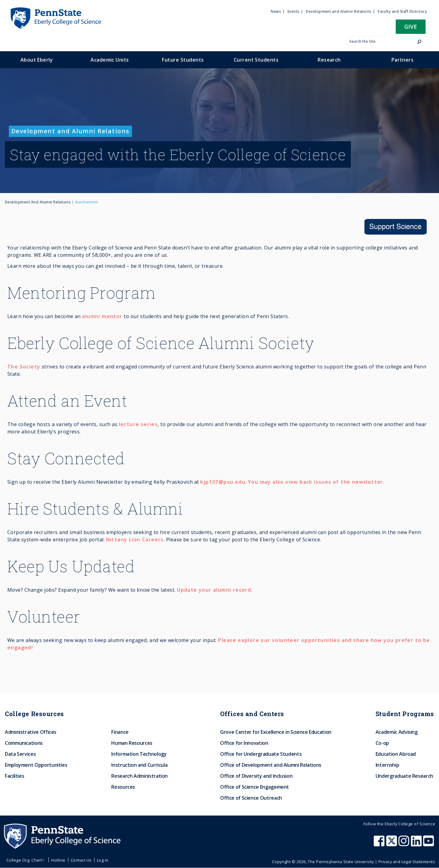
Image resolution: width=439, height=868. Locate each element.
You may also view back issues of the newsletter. (316, 482)
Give (411, 26)
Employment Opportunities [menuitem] (36, 765)
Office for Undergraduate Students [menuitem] (261, 754)
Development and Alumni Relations (38, 202)
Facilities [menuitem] (14, 776)
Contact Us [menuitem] (81, 860)
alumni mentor (102, 316)
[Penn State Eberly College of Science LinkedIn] (417, 844)
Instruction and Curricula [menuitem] (139, 765)
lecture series (138, 424)
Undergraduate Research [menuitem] (404, 776)
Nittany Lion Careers (135, 540)
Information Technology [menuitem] (139, 754)
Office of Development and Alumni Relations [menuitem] (271, 765)
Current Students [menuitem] (256, 60)
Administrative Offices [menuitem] (31, 732)
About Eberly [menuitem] (37, 60)
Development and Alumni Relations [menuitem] (338, 11)
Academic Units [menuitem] (110, 60)
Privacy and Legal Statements (407, 862)
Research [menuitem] (329, 60)
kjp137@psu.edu (223, 482)
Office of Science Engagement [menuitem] (255, 787)
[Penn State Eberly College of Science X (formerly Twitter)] (392, 844)
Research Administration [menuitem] (139, 776)
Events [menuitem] (293, 11)
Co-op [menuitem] (382, 743)
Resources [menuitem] (123, 787)
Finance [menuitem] (120, 732)
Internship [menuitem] (387, 765)
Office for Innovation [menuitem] (244, 743)
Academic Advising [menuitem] (397, 732)
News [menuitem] (276, 11)
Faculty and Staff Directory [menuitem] (402, 11)
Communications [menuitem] (24, 743)
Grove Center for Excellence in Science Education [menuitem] (276, 732)
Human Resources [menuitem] (132, 743)
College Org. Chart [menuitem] (26, 860)
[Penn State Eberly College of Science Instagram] (405, 844)
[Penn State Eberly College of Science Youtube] (429, 844)
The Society (24, 367)
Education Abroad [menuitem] (396, 754)
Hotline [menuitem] (58, 860)
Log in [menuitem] (103, 860)
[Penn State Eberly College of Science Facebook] (380, 844)
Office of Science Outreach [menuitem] (251, 798)
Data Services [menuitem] (20, 754)
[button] (411, 29)
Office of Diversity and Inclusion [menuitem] (256, 776)
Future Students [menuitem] (183, 60)
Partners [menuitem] (403, 60)
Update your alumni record (214, 590)
